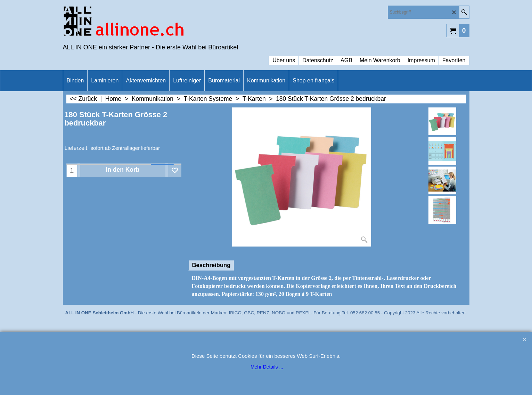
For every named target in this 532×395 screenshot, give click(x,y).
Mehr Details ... (267, 367)
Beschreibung (211, 265)
